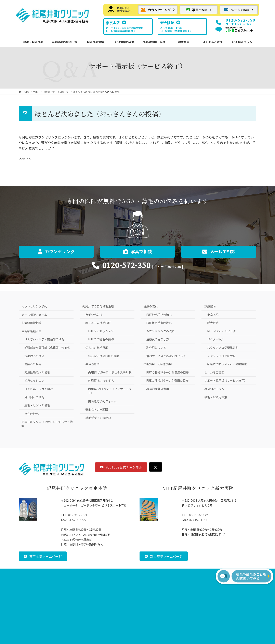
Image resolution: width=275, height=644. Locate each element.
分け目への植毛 (34, 397)
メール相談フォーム (34, 315)
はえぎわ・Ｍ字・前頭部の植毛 (44, 339)
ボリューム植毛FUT (98, 323)
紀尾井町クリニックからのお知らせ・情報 (47, 424)
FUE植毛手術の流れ (159, 323)
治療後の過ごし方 (158, 339)
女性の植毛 (31, 414)
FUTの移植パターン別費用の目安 (167, 372)
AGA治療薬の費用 (158, 389)
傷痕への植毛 (33, 364)
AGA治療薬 (92, 364)
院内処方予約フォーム (102, 401)
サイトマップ (165, 572)
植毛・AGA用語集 (216, 397)
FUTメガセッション (101, 331)
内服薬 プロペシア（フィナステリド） (110, 391)
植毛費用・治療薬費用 (158, 364)
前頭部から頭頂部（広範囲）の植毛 (47, 348)
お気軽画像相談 (31, 323)
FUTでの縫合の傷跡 (101, 339)
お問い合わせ (110, 572)
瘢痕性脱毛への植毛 (37, 372)
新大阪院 (213, 323)
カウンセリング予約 (34, 306)
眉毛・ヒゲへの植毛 (37, 405)
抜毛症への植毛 (34, 356)
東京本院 (213, 315)
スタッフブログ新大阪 (221, 356)
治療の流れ (150, 306)
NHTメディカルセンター (223, 331)
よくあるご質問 (214, 372)
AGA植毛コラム (214, 389)
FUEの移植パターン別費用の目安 (167, 380)
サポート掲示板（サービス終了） (226, 380)
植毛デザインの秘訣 (98, 418)
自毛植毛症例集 (31, 331)
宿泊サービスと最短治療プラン (166, 356)
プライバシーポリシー (137, 572)
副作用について (156, 348)
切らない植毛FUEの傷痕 (104, 356)
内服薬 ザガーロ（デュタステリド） (111, 372)
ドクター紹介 (216, 339)
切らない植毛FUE (97, 348)
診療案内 (210, 306)
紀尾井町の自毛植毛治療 (98, 306)
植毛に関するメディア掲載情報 (227, 364)
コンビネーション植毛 (39, 389)
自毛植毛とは (94, 315)
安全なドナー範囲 (97, 409)
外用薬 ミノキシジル (101, 380)
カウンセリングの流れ (160, 331)
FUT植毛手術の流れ (159, 315)
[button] (158, 10)
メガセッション (34, 380)
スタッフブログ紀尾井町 (223, 348)
